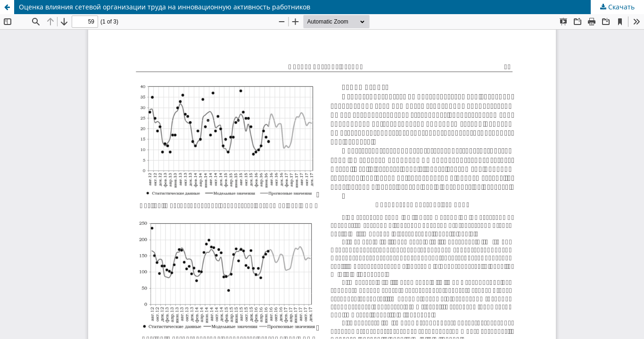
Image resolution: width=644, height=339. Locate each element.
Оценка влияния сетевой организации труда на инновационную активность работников (165, 7)
